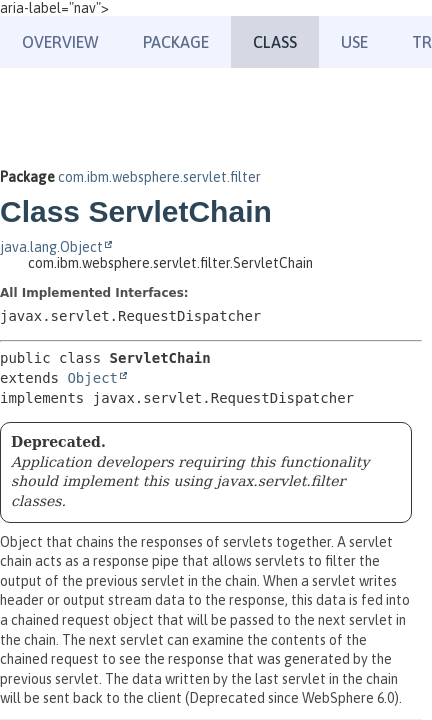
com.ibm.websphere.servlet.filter (159, 177)
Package (176, 42)
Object (92, 378)
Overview (60, 42)
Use (354, 42)
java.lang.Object (51, 247)
